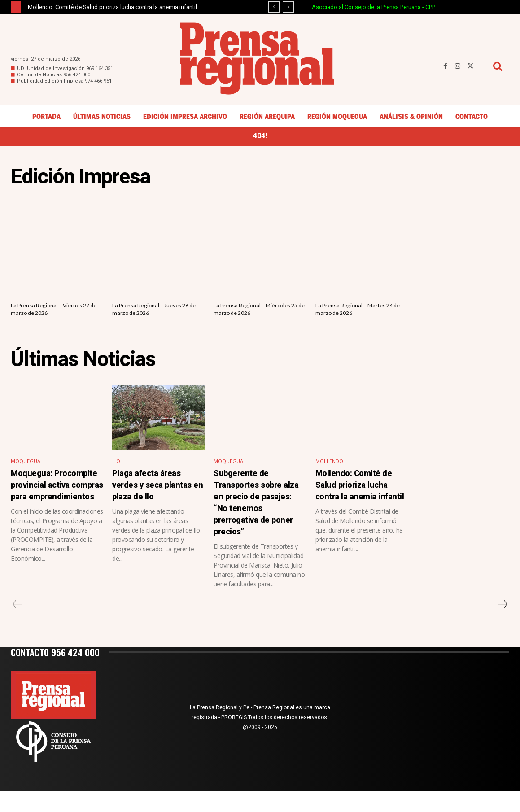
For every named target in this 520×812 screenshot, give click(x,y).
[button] (497, 66)
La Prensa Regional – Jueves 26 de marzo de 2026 (155, 312)
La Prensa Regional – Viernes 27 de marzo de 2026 (55, 312)
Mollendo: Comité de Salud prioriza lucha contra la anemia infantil (112, 7)
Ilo (116, 473)
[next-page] (502, 624)
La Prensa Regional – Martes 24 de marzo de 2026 (359, 312)
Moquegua (27, 473)
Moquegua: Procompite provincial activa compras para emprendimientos (52, 506)
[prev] (274, 7)
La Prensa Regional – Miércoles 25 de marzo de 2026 (253, 316)
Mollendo (330, 473)
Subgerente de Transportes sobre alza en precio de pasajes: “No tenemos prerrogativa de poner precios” (257, 518)
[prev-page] (18, 624)
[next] (288, 7)
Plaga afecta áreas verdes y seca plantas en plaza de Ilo (157, 501)
